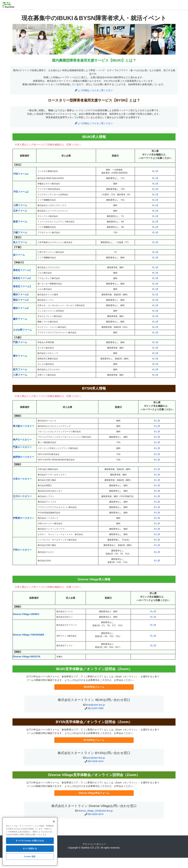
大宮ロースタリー (22, 479)
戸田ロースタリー (22, 550)
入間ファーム (20, 205)
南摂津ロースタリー (23, 457)
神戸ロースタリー (22, 440)
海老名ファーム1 (22, 270)
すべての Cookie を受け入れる (30, 843)
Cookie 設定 (30, 859)
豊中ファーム (20, 356)
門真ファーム (20, 342)
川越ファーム (20, 232)
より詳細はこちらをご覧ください (94, 90)
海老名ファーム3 (22, 286)
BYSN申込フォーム (94, 740)
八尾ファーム (20, 375)
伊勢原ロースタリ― (23, 518)
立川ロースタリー (22, 496)
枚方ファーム (20, 369)
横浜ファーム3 (21, 300)
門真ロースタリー (22, 447)
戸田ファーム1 (21, 174)
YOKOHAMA (37, 635)
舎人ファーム (20, 242)
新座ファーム (20, 222)
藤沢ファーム (20, 319)
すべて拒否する (30, 851)
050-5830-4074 (96, 814)
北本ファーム (20, 211)
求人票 (155, 171)
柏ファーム (19, 255)
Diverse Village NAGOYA (27, 657)
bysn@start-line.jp (95, 758)
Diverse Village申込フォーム (94, 793)
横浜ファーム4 (21, 308)
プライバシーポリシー (94, 844)
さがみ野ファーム (22, 330)
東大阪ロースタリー (23, 426)
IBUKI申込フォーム (94, 687)
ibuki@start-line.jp (95, 705)
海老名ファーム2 (22, 278)
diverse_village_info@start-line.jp (95, 811)
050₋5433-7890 (95, 708)
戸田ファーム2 (21, 192)
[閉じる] (54, 824)
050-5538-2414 (96, 761)
